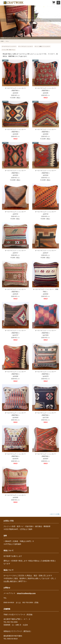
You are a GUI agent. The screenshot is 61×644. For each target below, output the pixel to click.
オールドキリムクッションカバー (9, 46)
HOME (2, 41)
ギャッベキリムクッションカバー (26, 46)
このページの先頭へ (54, 514)
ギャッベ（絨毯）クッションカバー (42, 46)
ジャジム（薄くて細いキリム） (9, 50)
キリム (7, 41)
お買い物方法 (10, 581)
